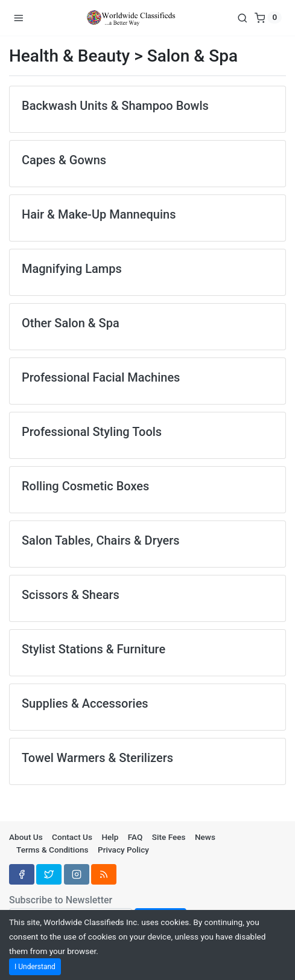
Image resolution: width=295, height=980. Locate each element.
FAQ (135, 837)
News (205, 837)
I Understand (35, 967)
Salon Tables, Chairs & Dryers (101, 540)
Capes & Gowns (64, 160)
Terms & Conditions (52, 850)
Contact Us (72, 837)
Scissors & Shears (71, 595)
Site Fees (169, 837)
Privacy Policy (123, 850)
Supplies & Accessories (85, 703)
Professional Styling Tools (92, 432)
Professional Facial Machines (101, 377)
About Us (26, 837)
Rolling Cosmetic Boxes (85, 486)
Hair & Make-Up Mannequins (99, 214)
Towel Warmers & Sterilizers (97, 758)
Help (110, 837)
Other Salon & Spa (71, 323)
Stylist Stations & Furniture (94, 649)
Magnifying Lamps (72, 269)
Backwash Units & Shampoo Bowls (115, 106)
